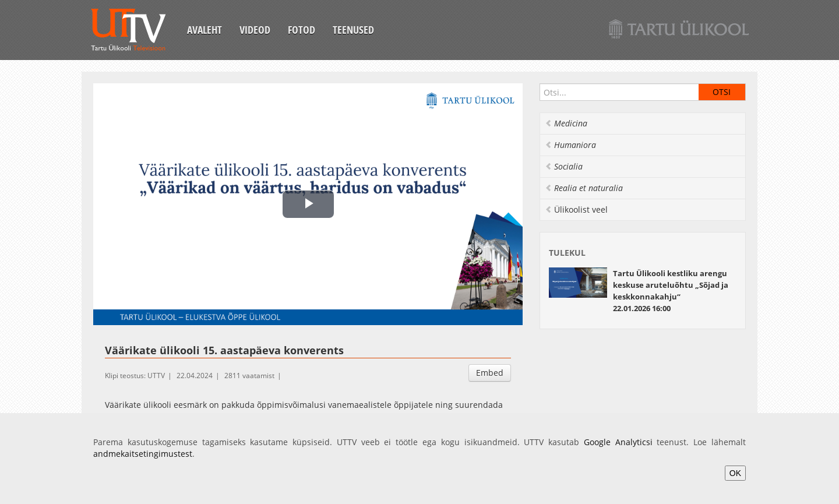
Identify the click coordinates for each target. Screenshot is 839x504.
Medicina (566, 123)
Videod (255, 30)
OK (735, 473)
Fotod (302, 30)
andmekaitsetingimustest (143, 454)
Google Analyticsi (618, 442)
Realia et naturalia (584, 188)
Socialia (564, 166)
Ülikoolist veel (576, 209)
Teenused (353, 30)
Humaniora (570, 145)
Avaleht (205, 30)
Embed (490, 373)
